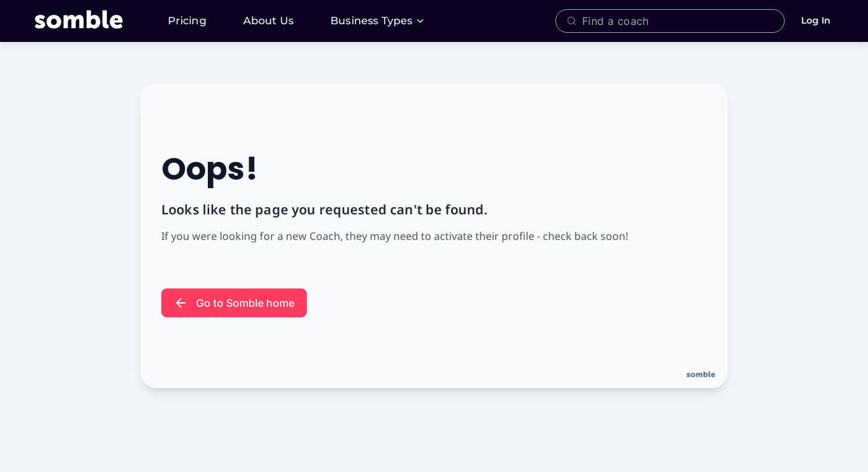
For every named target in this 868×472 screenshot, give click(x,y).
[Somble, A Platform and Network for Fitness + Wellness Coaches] (94, 21)
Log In (816, 20)
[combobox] (680, 21)
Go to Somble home (234, 303)
